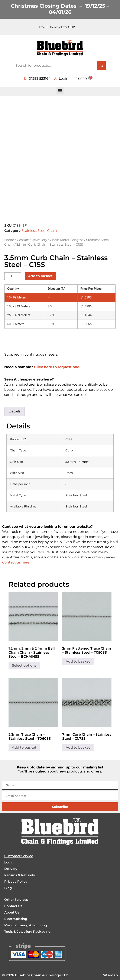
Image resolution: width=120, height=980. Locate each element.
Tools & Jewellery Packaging (27, 932)
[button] (60, 91)
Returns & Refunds (20, 875)
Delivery (11, 869)
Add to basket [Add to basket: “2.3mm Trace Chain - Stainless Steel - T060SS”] (24, 747)
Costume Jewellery (32, 240)
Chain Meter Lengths (67, 240)
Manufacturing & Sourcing (26, 925)
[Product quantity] (13, 276)
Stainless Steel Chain (39, 231)
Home (9, 240)
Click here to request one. (57, 367)
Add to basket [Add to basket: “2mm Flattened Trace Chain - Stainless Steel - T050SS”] (78, 661)
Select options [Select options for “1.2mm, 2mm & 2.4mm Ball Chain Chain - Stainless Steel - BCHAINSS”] (24, 665)
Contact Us (13, 906)
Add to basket (40, 276)
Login (9, 862)
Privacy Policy (16, 881)
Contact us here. (16, 562)
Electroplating (16, 919)
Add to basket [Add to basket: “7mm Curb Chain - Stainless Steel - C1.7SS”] (78, 747)
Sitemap (110, 975)
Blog (8, 888)
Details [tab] (15, 411)
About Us (12, 912)
